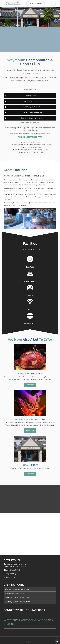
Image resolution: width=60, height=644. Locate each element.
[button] (53, 3)
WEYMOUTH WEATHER (30, 39)
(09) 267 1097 (12, 574)
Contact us (10, 577)
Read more (30, 385)
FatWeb (35, 641)
